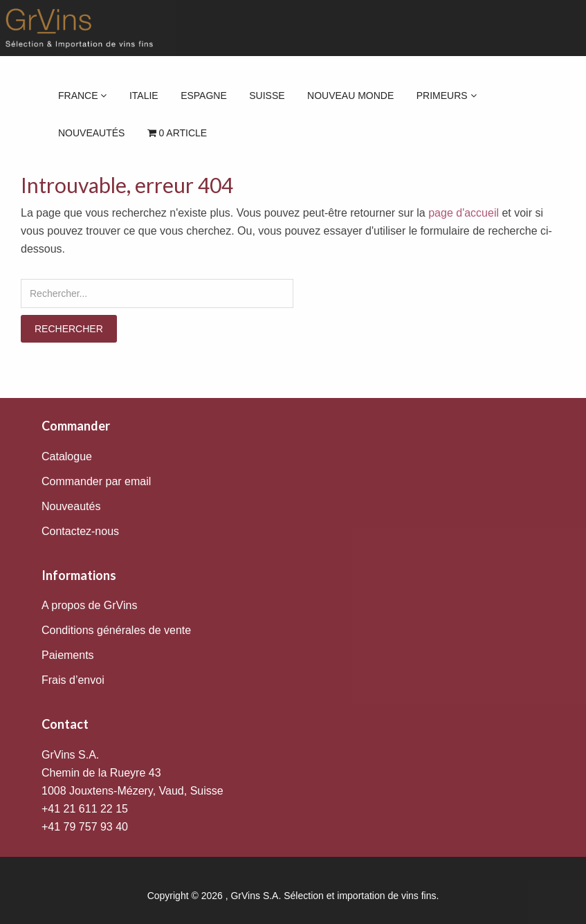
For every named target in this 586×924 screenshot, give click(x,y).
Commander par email (96, 481)
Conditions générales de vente (116, 630)
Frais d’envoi (73, 680)
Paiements (68, 655)
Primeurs (447, 96)
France (82, 96)
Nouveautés (91, 133)
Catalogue (67, 456)
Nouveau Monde (350, 96)
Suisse (267, 96)
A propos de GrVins (89, 605)
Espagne (204, 96)
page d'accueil (464, 213)
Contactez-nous (80, 531)
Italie (144, 96)
